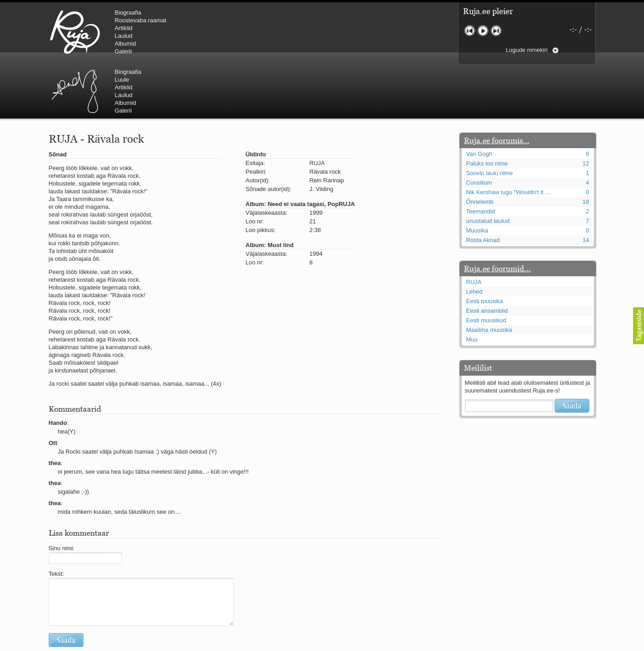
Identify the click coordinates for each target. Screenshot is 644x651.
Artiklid (124, 28)
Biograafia (128, 13)
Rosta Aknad (483, 185)
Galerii (124, 51)
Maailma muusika (489, 275)
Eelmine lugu (470, 31)
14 (586, 185)
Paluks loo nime (487, 109)
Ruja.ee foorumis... (497, 86)
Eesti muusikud (486, 266)
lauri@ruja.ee (256, 645)
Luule (276, 20)
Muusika (477, 176)
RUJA (75, 32)
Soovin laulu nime (490, 118)
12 (586, 109)
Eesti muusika (485, 246)
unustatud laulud (488, 166)
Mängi (483, 31)
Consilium (479, 128)
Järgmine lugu (496, 31)
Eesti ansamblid (487, 256)
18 (586, 147)
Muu (472, 285)
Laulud (124, 36)
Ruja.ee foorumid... (497, 214)
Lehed (474, 237)
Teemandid (481, 157)
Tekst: (57, 519)
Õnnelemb (480, 147)
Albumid (126, 44)
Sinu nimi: (62, 493)
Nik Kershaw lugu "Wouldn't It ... (508, 137)
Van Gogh (479, 99)
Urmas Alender (229, 32)
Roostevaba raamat (141, 20)
